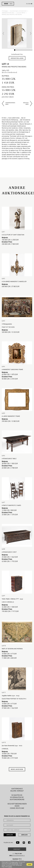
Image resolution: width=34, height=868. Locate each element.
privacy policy (15, 862)
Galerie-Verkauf (17, 791)
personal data (15, 864)
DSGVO (17, 806)
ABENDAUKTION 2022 (8, 13)
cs (27, 4)
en (29, 4)
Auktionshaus (17, 789)
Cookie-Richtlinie (17, 808)
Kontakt (17, 849)
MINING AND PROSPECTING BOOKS (12, 14)
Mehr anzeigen (17, 769)
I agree (29, 864)
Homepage (5, 11)
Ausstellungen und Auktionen (18, 11)
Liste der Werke (21, 13)
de (32, 4)
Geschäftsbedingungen (17, 804)
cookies (10, 867)
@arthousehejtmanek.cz (17, 855)
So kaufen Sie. (17, 795)
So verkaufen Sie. (17, 797)
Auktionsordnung (17, 799)
